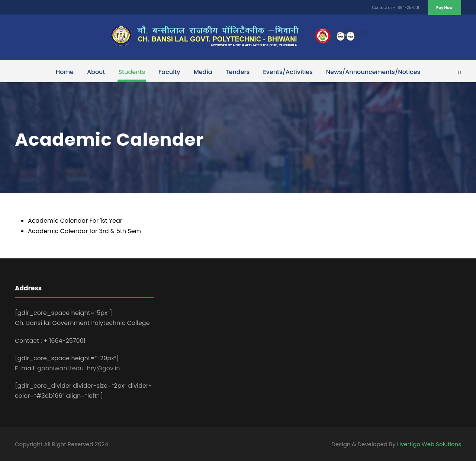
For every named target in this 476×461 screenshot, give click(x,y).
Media (203, 72)
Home (65, 72)
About (96, 72)
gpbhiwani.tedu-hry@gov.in (79, 368)
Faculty (169, 72)
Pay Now (444, 8)
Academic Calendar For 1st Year (75, 221)
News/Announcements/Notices (373, 72)
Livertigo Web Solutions (429, 444)
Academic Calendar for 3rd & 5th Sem (84, 231)
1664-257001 (408, 8)
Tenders (238, 72)
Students (132, 72)
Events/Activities (288, 72)
